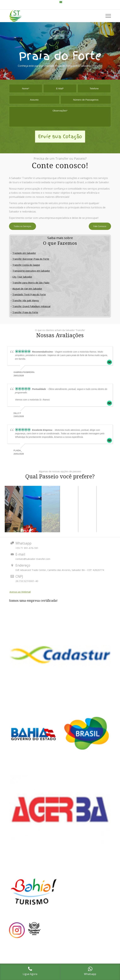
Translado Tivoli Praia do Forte (29, 294)
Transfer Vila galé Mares (26, 300)
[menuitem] (61, 2)
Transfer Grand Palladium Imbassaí (31, 306)
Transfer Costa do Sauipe (26, 265)
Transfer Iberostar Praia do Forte (31, 259)
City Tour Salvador (22, 277)
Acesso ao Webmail (20, 592)
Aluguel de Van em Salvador (27, 289)
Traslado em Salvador (24, 253)
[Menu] (107, 16)
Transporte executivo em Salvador (31, 271)
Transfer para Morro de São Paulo (31, 283)
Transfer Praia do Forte (25, 312)
